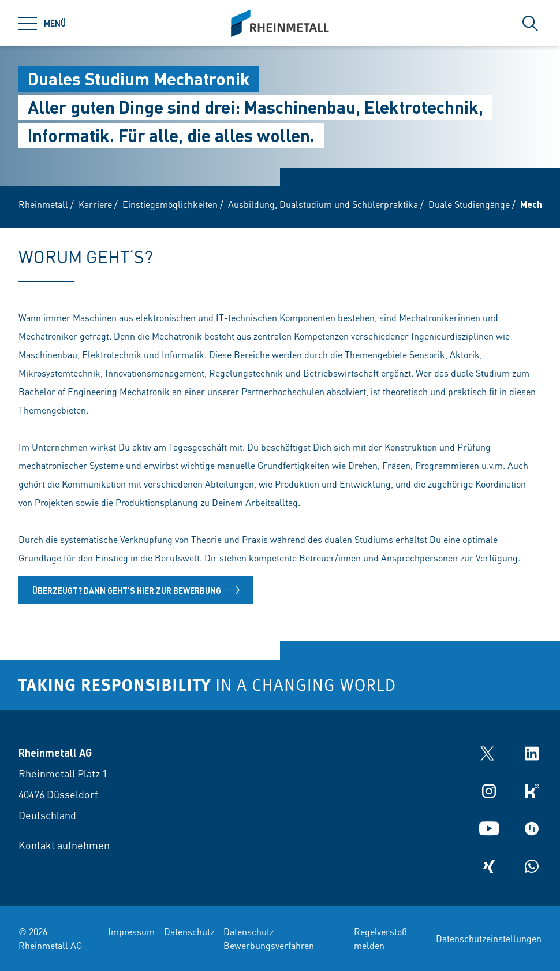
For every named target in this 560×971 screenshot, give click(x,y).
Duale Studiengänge (469, 204)
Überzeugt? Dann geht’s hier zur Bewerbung (136, 590)
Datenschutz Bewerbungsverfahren (269, 938)
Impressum (131, 931)
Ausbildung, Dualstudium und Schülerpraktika (323, 204)
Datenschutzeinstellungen (489, 938)
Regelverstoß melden (380, 938)
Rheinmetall (43, 204)
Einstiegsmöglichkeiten (170, 204)
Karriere (95, 204)
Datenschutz (189, 931)
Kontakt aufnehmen (64, 845)
